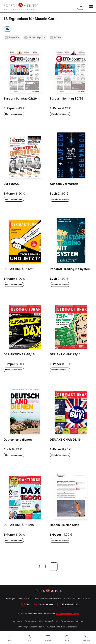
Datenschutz (31, 621)
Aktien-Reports (35, 38)
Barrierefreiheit (52, 621)
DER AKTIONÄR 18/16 (19, 525)
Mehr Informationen (14, 114)
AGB (41, 621)
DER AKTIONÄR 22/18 (65, 354)
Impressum (17, 621)
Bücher (56, 38)
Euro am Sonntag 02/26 (20, 98)
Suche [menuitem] (67, 638)
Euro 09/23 (12, 184)
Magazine (12, 38)
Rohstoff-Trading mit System (70, 269)
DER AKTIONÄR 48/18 (19, 354)
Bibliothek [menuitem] (48, 638)
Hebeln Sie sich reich (64, 525)
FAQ (28, 604)
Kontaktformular (46, 604)
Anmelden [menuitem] (80, 6)
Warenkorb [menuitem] (86, 638)
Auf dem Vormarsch (64, 184)
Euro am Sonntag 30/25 (66, 98)
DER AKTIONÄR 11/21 (19, 269)
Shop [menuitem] (10, 638)
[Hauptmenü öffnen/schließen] (91, 6)
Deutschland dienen (18, 440)
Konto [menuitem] (29, 638)
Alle (8, 29)
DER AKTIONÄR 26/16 (65, 440)
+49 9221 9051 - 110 (69, 604)
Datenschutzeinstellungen (72, 621)
